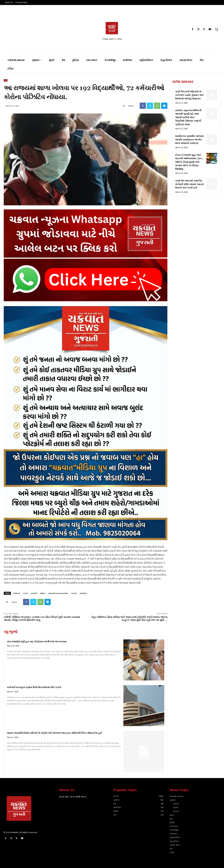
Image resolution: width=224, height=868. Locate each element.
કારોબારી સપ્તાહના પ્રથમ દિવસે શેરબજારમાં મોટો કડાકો (34, 687)
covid (25, 593)
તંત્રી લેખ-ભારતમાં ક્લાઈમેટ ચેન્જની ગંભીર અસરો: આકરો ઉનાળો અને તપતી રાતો (189, 184)
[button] (217, 29)
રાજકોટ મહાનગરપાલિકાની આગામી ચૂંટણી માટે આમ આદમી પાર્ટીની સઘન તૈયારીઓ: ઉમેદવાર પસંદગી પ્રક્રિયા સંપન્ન (188, 117)
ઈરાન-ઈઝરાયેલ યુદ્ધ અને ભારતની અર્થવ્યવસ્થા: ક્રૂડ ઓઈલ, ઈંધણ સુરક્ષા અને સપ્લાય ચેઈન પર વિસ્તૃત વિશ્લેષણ (189, 162)
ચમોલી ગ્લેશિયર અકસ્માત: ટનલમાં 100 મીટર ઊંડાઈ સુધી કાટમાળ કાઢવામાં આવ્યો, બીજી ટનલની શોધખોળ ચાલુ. (42, 619)
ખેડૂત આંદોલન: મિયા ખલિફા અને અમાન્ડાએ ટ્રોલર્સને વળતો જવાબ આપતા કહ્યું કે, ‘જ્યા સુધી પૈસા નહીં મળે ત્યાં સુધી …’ (129, 619)
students (83, 593)
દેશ (6, 80)
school (74, 593)
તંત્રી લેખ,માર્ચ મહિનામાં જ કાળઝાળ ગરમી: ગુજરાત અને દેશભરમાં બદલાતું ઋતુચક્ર (189, 95)
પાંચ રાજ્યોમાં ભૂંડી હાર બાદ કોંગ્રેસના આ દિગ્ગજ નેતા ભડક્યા (37, 642)
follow (43, 593)
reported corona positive (58, 593)
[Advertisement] (39, 29)
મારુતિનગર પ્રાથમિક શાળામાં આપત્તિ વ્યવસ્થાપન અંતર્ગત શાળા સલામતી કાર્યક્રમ (189, 140)
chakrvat (16, 593)
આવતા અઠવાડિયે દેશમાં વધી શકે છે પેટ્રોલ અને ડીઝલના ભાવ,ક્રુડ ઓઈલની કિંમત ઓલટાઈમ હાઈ (55, 733)
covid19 (34, 593)
